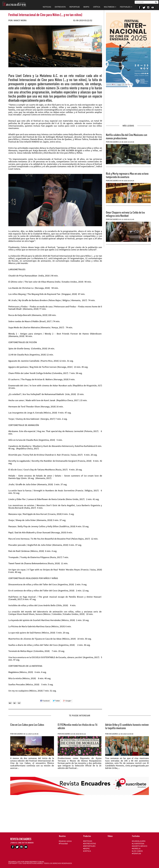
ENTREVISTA (60, 7)
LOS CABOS (137, 851)
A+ (10, 703)
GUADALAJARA (139, 841)
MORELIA (136, 849)
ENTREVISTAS (90, 844)
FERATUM (137, 854)
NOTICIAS (47, 7)
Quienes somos (65, 841)
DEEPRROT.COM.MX (37, 862)
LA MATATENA (138, 844)
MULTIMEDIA (110, 7)
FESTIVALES (126, 7)
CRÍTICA (97, 7)
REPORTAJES (89, 846)
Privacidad (63, 844)
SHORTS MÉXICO (140, 846)
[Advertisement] (128, 106)
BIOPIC (86, 7)
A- (15, 703)
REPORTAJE (75, 7)
